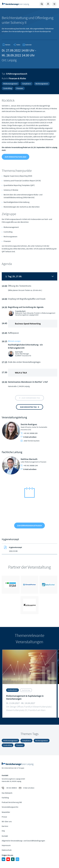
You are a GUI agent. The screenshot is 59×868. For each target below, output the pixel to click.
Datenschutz (7, 850)
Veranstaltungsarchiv (10, 807)
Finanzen (20, 88)
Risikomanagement (10, 84)
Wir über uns (7, 821)
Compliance (27, 84)
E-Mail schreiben (29, 437)
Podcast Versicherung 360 (12, 802)
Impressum (6, 845)
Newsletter (6, 812)
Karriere (5, 826)
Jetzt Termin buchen (30, 441)
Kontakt (5, 836)
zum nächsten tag (28, 407)
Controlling (8, 88)
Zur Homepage (16, 4)
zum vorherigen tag (31, 398)
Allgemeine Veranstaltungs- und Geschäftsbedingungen (23, 841)
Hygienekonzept (15, 547)
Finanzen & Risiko (17, 78)
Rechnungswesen (42, 84)
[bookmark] (6, 45)
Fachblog (5, 798)
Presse (4, 817)
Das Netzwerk (7, 793)
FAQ (3, 831)
